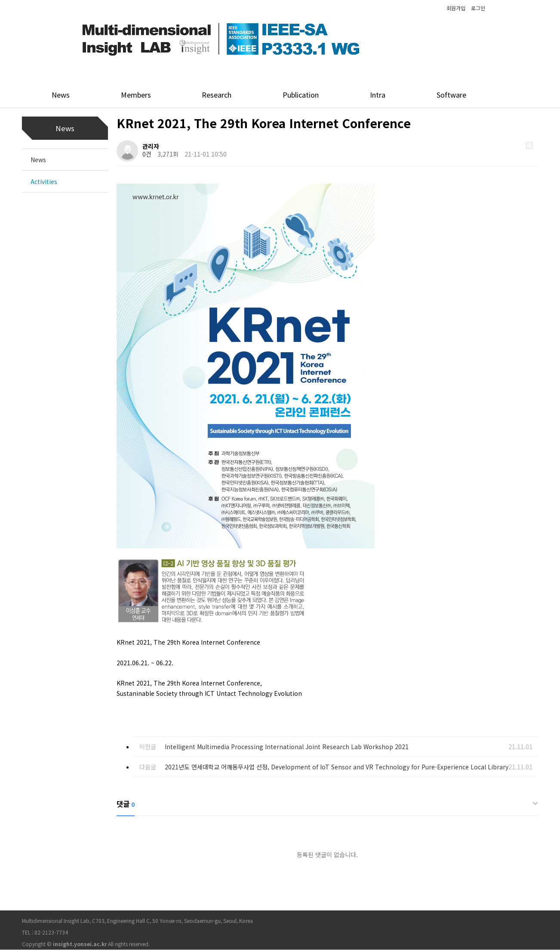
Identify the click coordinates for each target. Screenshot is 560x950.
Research (217, 95)
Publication (301, 95)
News (61, 95)
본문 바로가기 (0, 0)
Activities (44, 181)
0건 (147, 154)
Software (451, 95)
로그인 (478, 8)
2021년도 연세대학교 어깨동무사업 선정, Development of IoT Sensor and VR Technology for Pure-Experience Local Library (337, 767)
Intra (378, 95)
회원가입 (456, 8)
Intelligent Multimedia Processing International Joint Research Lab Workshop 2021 (287, 747)
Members (136, 95)
